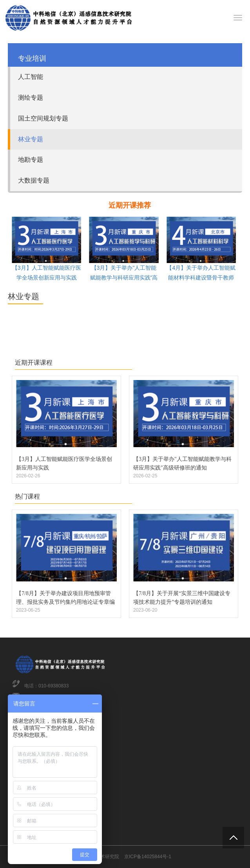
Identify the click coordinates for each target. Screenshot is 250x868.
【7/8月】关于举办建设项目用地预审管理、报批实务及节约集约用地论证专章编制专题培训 (65, 602)
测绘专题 (31, 98)
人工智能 (31, 77)
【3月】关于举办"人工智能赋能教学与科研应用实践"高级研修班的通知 (124, 278)
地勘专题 (31, 160)
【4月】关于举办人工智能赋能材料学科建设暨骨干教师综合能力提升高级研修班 (201, 278)
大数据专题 (34, 180)
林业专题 (31, 139)
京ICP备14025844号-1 (148, 857)
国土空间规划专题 (43, 118)
